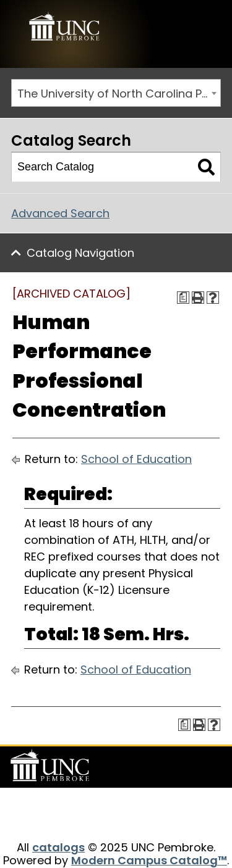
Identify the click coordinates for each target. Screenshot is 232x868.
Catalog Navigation (80, 253)
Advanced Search (60, 213)
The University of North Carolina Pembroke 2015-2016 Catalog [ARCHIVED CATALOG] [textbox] (119, 94)
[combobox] (116, 93)
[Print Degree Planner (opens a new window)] (183, 298)
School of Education (136, 459)
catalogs (58, 847)
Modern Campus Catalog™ (149, 860)
